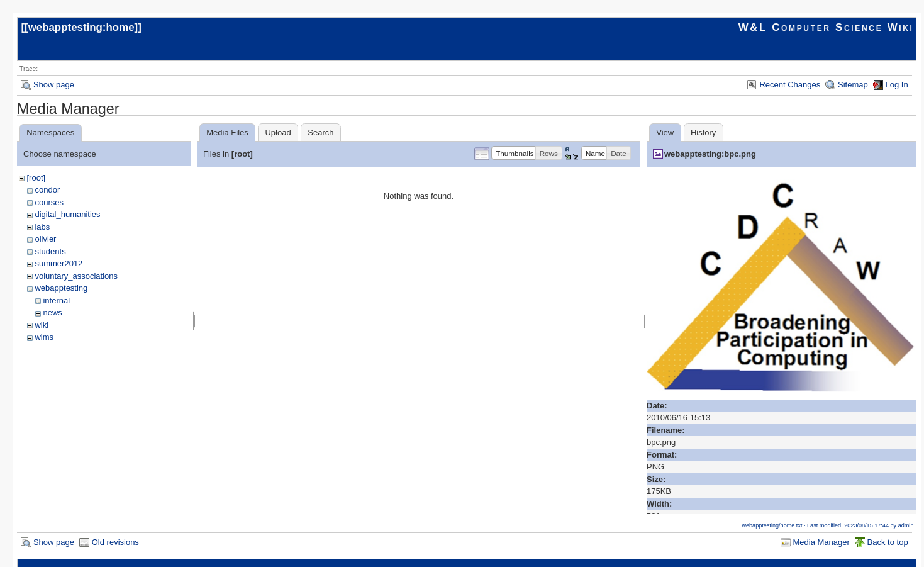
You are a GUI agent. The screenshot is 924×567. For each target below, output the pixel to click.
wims (44, 337)
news (52, 312)
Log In (897, 85)
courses (49, 202)
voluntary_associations (76, 276)
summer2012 (58, 263)
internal (56, 300)
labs (42, 227)
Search (320, 132)
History (703, 132)
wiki (42, 325)
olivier (45, 239)
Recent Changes (790, 85)
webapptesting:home (81, 27)
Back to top (888, 542)
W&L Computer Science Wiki (826, 27)
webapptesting (61, 288)
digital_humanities (67, 214)
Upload (278, 132)
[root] (36, 178)
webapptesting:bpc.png (710, 154)
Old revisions (115, 542)
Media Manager (821, 542)
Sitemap (853, 85)
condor (47, 190)
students (50, 251)
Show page (54, 85)
